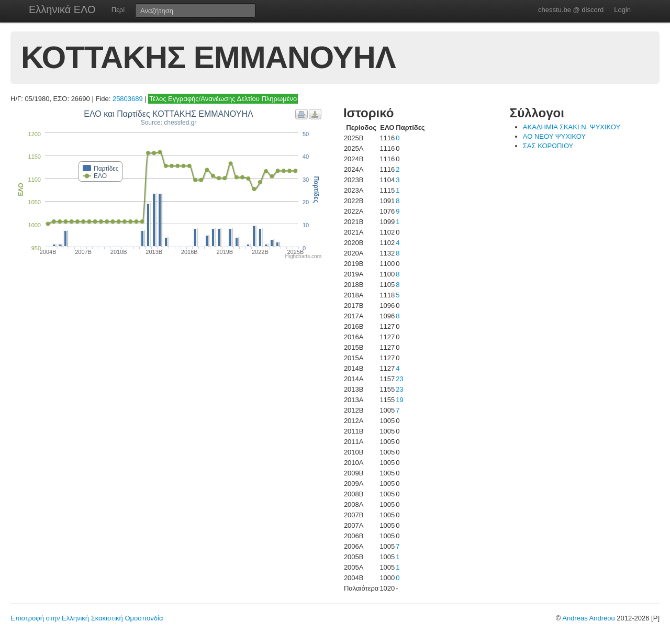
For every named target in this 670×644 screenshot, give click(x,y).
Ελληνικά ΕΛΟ (62, 9)
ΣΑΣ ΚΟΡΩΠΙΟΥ (548, 146)
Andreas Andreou (588, 618)
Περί (118, 10)
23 (399, 379)
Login (622, 10)
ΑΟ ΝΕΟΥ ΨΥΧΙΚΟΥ (554, 136)
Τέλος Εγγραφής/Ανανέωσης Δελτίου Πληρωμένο (223, 99)
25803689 (128, 99)
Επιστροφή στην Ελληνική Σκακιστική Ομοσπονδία (87, 618)
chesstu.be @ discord (571, 10)
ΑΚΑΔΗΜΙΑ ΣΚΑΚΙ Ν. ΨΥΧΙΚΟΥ (572, 127)
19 (399, 400)
